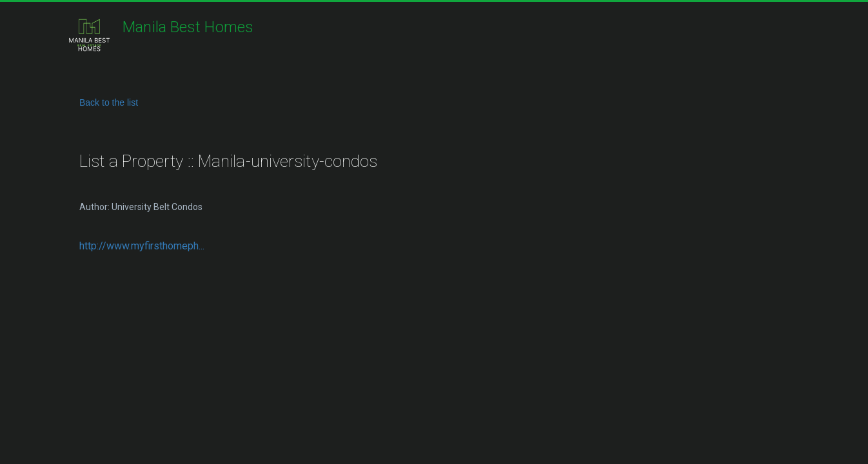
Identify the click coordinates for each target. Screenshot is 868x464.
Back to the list (109, 102)
